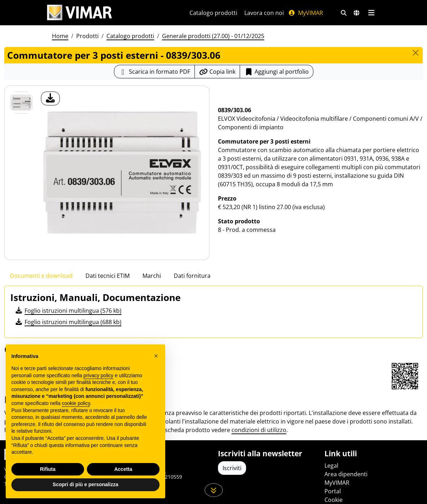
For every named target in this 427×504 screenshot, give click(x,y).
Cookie (334, 500)
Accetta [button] (123, 469)
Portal (333, 491)
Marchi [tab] (152, 276)
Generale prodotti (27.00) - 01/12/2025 (213, 36)
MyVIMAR (306, 13)
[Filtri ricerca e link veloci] (344, 13)
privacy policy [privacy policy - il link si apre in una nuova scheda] (98, 375)
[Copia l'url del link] (217, 72)
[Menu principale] (372, 13)
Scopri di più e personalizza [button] (85, 484)
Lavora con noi (264, 13)
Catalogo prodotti (213, 13)
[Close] (416, 53)
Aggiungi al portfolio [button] (277, 72)
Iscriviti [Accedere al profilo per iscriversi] (232, 468)
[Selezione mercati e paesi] (356, 13)
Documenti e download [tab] (41, 276)
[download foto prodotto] (50, 98)
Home (60, 36)
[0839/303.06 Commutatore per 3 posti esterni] (21, 103)
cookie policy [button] (76, 403)
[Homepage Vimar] (110, 13)
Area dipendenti (346, 474)
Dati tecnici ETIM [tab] (108, 276)
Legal (331, 466)
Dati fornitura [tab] (192, 276)
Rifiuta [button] (48, 469)
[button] (156, 356)
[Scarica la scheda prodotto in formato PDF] (154, 72)
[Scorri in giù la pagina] (213, 490)
